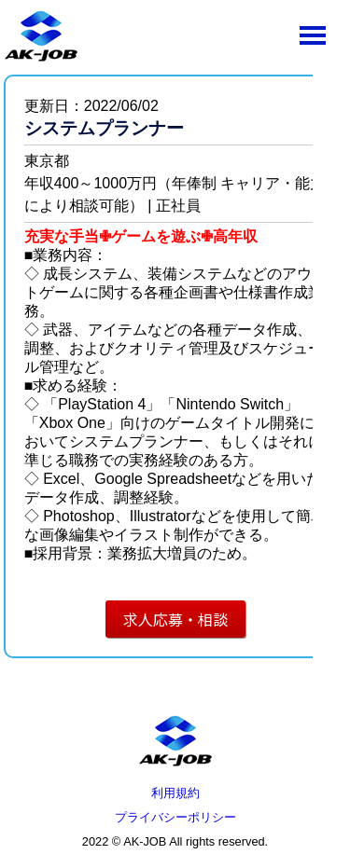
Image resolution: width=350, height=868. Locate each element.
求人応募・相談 (175, 619)
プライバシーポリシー (175, 817)
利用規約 (175, 793)
